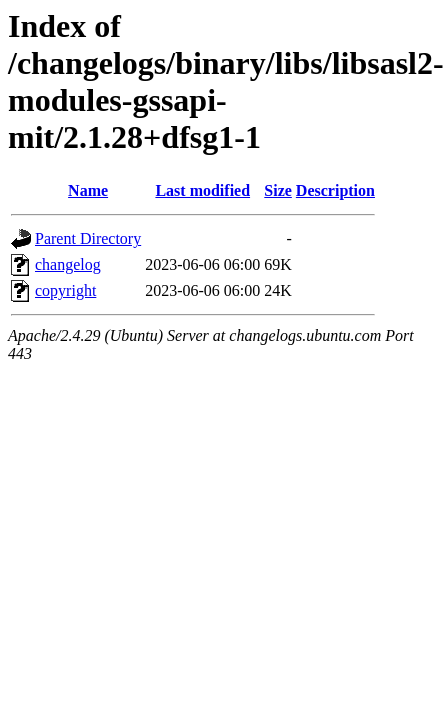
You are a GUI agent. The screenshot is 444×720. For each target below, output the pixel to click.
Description (335, 190)
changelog (68, 264)
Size (278, 190)
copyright (65, 290)
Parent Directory (88, 238)
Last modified (202, 190)
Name (88, 190)
